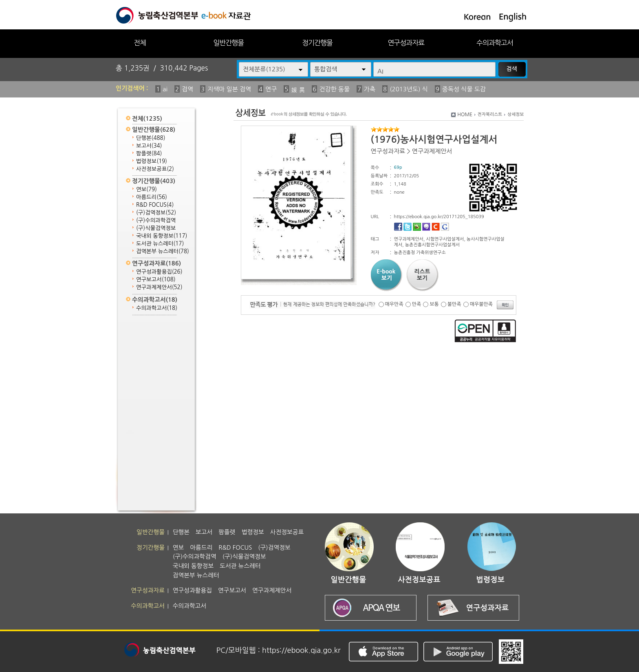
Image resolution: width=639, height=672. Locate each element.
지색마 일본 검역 (229, 89)
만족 (417, 304)
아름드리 (152, 197)
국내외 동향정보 (162, 236)
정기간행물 (317, 43)
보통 (434, 304)
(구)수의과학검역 (156, 220)
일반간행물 (228, 43)
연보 (147, 189)
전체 (140, 43)
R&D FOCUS (155, 205)
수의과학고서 (495, 43)
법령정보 (152, 161)
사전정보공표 (155, 169)
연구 (271, 89)
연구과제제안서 (159, 287)
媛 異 (298, 90)
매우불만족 (481, 304)
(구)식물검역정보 (156, 228)
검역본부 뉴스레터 (163, 251)
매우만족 (394, 304)
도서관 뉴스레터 (160, 244)
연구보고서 (156, 280)
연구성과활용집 (159, 272)
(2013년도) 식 (409, 89)
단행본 (151, 138)
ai (165, 89)
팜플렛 (149, 154)
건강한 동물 (334, 89)
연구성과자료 (406, 43)
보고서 (149, 146)
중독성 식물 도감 (464, 89)
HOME (465, 115)
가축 (370, 89)
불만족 (454, 304)
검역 (187, 89)
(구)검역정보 (156, 213)
